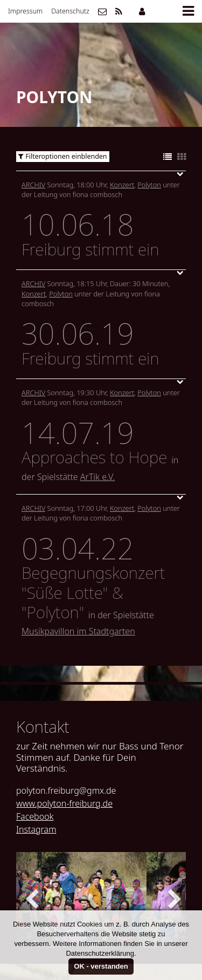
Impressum (25, 11)
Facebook (35, 816)
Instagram (36, 829)
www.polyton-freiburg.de (64, 803)
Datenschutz (70, 11)
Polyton (149, 185)
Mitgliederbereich (142, 11)
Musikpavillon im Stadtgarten (78, 631)
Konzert (122, 185)
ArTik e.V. (97, 477)
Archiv (33, 185)
